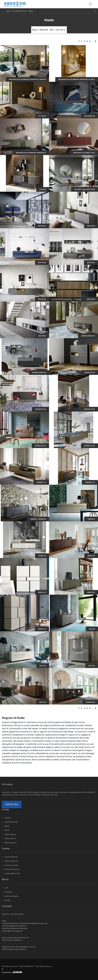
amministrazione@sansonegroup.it (34, 923)
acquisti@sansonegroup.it (12, 931)
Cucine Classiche (11, 861)
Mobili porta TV (10, 838)
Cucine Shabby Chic (12, 873)
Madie (31, 11)
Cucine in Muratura (12, 869)
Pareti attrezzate (11, 822)
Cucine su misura (11, 865)
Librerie (8, 818)
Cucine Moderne (11, 857)
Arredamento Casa (20, 11)
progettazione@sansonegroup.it (15, 928)
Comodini (8, 892)
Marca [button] (35, 30)
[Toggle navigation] (91, 4)
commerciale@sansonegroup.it (14, 926)
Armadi (7, 900)
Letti (6, 888)
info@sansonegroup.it (11, 923)
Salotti (7, 830)
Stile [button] (52, 30)
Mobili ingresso (11, 843)
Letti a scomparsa (12, 896)
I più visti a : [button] (61, 30)
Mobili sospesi (10, 834)
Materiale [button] (44, 30)
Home (8, 11)
